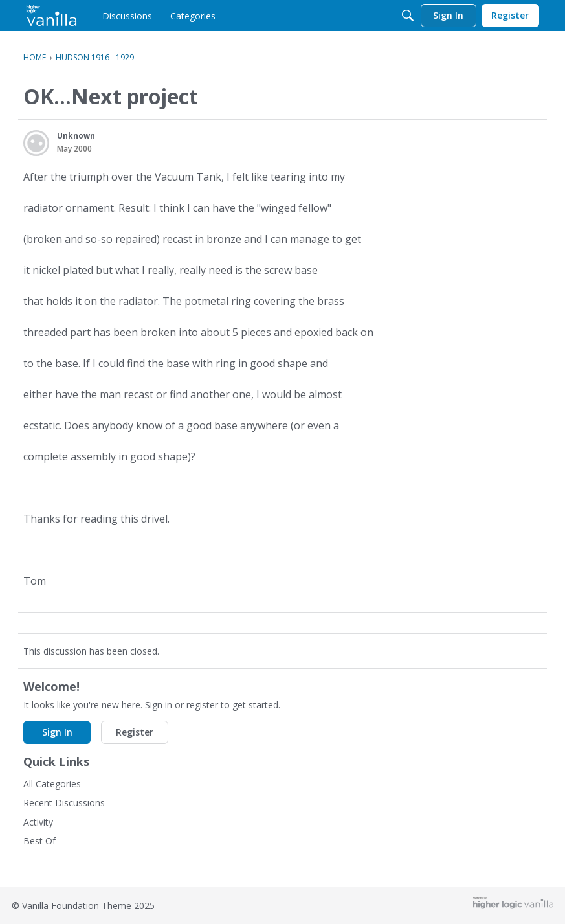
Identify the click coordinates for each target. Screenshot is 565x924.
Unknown (76, 136)
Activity (38, 822)
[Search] (408, 16)
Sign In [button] (57, 732)
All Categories (52, 784)
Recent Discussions (64, 803)
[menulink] (127, 16)
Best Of (39, 841)
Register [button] (135, 732)
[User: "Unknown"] (36, 143)
